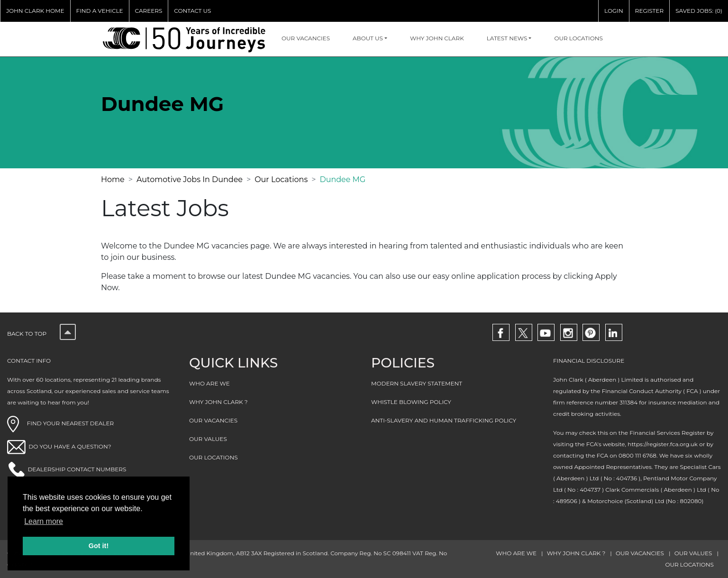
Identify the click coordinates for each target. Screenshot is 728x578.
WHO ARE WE (209, 383)
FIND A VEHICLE (100, 11)
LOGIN (614, 11)
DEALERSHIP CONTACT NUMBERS (77, 469)
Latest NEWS (507, 38)
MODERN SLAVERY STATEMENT (417, 383)
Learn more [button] (44, 521)
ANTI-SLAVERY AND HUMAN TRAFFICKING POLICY (444, 420)
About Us (368, 38)
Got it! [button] (99, 546)
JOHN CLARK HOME (35, 11)
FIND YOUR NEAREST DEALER (60, 423)
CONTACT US (192, 11)
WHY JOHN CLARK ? (218, 402)
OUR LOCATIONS (578, 38)
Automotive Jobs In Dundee (190, 179)
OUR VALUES (208, 439)
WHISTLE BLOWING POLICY (411, 402)
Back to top (41, 334)
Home (113, 179)
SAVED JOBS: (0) (699, 11)
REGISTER (649, 11)
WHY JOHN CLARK (437, 38)
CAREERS (149, 11)
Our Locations (281, 179)
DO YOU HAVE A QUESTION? (70, 446)
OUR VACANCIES (306, 38)
